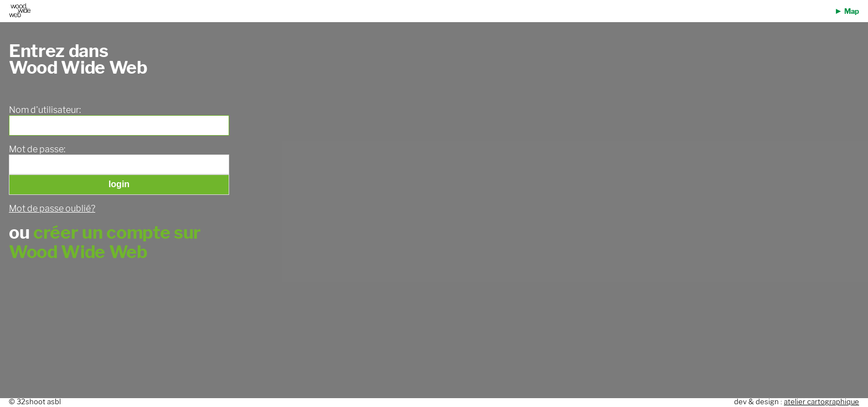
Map (852, 11)
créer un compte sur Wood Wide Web (105, 242)
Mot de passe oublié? (52, 208)
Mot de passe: (37, 150)
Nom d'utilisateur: (45, 110)
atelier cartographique (821, 402)
